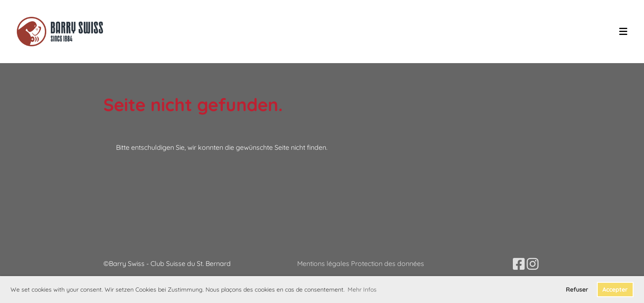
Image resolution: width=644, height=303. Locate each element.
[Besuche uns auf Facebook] (519, 264)
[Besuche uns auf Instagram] (533, 264)
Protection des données (388, 263)
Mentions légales (324, 263)
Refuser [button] (577, 290)
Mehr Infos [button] (362, 290)
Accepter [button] (615, 290)
